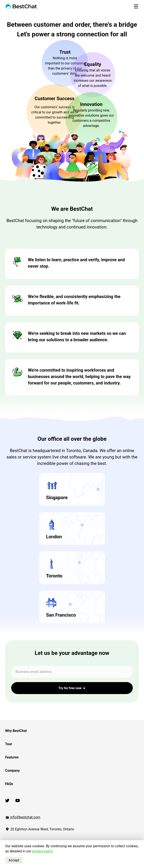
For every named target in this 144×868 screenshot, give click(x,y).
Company (12, 771)
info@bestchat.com (23, 817)
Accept (14, 860)
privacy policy (42, 851)
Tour (9, 744)
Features (12, 757)
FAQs (9, 784)
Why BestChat (16, 731)
